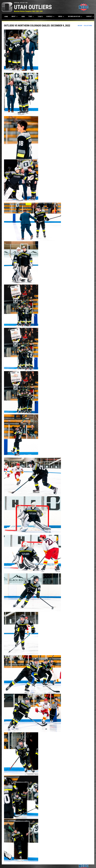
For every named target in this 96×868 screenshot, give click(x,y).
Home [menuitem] (6, 17)
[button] (48, 51)
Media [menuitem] (61, 17)
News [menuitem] (23, 17)
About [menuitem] (15, 17)
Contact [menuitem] (90, 17)
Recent (80, 26)
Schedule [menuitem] (51, 17)
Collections (88, 26)
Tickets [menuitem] (40, 17)
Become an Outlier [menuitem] (75, 17)
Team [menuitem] (31, 17)
